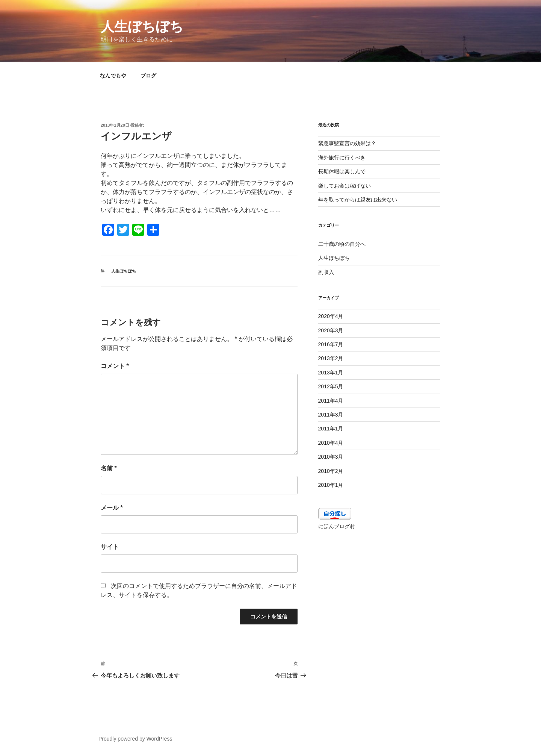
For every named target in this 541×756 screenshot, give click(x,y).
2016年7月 (331, 344)
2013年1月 (331, 373)
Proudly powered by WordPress (135, 739)
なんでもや (113, 76)
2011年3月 (331, 415)
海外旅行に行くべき (342, 158)
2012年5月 (331, 386)
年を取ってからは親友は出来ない (358, 200)
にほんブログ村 (337, 526)
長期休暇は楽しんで (342, 171)
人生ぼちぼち (142, 27)
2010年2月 (331, 471)
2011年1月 (331, 429)
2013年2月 (331, 358)
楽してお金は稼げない (345, 186)
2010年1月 (331, 485)
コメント (115, 366)
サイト (110, 547)
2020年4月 (331, 316)
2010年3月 (331, 457)
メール (112, 508)
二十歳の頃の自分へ (342, 244)
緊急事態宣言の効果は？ (347, 143)
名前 (109, 468)
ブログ (148, 76)
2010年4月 (331, 443)
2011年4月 (331, 401)
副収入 (326, 272)
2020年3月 (331, 330)
